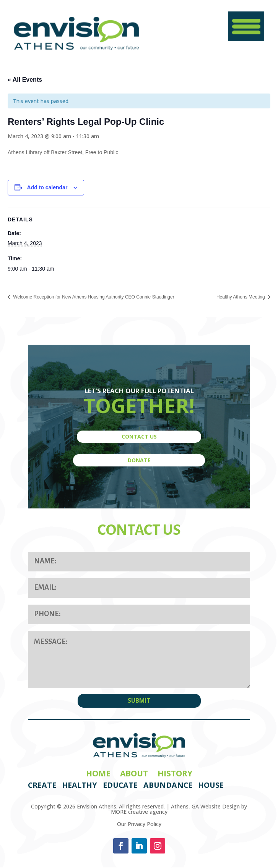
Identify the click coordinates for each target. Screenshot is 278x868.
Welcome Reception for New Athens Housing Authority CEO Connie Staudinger (93, 297)
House (211, 785)
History (175, 773)
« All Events (25, 80)
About (134, 773)
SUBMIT (139, 701)
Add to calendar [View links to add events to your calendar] (47, 187)
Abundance (168, 785)
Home (98, 773)
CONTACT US (139, 436)
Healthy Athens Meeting (241, 297)
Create (42, 785)
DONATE (139, 460)
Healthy (80, 785)
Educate (120, 785)
